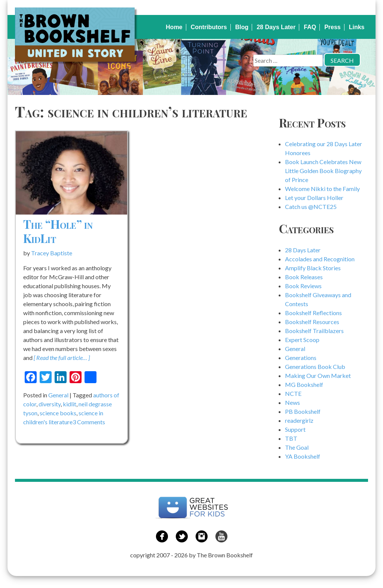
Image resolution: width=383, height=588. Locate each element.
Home (174, 27)
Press (333, 27)
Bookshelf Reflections (313, 313)
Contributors (209, 27)
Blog (242, 27)
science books (58, 413)
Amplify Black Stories (313, 268)
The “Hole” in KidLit (58, 231)
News (292, 402)
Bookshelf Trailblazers (314, 331)
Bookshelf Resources (312, 322)
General (58, 395)
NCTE (293, 393)
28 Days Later (276, 27)
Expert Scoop (302, 340)
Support (295, 429)
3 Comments (89, 422)
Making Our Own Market (318, 375)
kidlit (70, 404)
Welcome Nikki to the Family (322, 189)
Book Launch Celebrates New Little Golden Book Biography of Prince (323, 171)
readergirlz (299, 420)
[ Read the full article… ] (62, 358)
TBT (291, 438)
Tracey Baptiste (52, 253)
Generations (301, 358)
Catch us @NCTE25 (311, 207)
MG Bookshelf (304, 384)
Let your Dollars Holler (314, 198)
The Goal (297, 447)
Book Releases (304, 277)
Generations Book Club (315, 367)
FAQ (310, 27)
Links (357, 27)
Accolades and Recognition (320, 259)
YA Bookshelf (303, 456)
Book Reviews (303, 286)
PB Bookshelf (303, 411)
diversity (50, 404)
